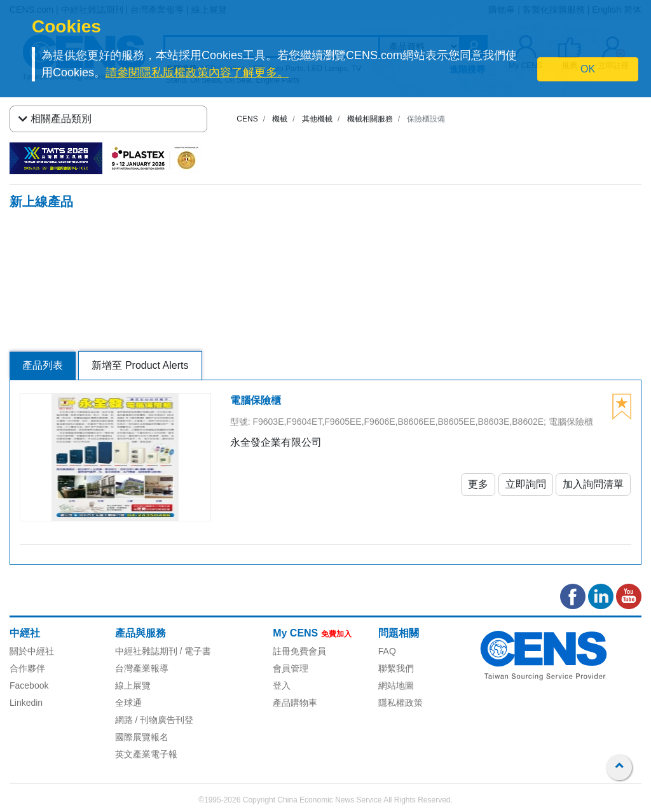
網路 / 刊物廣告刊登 (154, 720)
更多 (478, 484)
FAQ (387, 651)
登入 (282, 685)
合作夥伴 (27, 668)
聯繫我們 (396, 668)
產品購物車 (295, 703)
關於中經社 (32, 651)
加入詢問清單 (593, 484)
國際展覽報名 (142, 737)
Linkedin (26, 703)
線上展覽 (133, 685)
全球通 (128, 703)
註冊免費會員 (299, 651)
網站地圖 (396, 685)
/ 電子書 (195, 651)
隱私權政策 (401, 703)
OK (588, 69)
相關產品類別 (55, 119)
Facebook (29, 685)
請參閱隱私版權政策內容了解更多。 (197, 72)
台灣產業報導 (142, 668)
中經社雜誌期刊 (146, 651)
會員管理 (291, 668)
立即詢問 (526, 484)
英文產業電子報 (146, 754)
